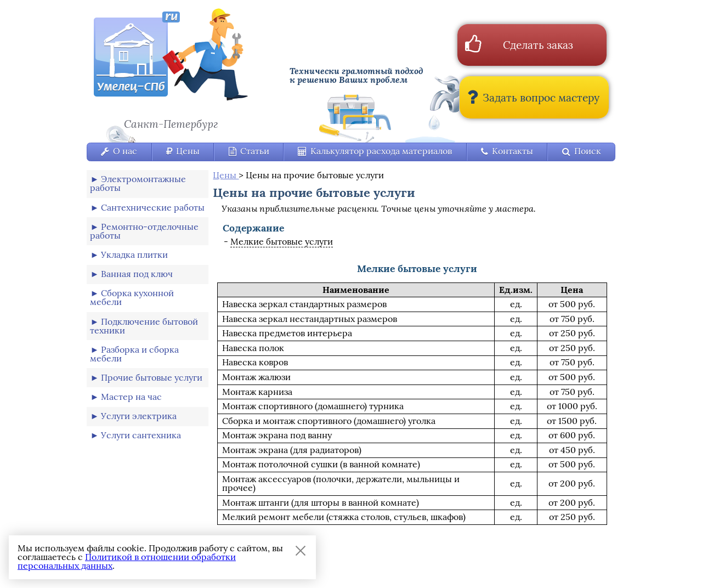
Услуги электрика (139, 416)
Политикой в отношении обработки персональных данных (127, 561)
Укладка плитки (134, 255)
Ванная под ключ (137, 274)
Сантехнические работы (153, 208)
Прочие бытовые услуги (152, 378)
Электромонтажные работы (138, 183)
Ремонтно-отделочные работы (144, 231)
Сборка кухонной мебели (132, 298)
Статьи (249, 151)
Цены (183, 151)
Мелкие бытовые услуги (282, 242)
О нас (119, 151)
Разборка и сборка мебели (134, 354)
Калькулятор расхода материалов (375, 151)
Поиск (582, 151)
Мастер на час (131, 397)
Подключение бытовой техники (144, 326)
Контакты (507, 151)
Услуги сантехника (141, 435)
